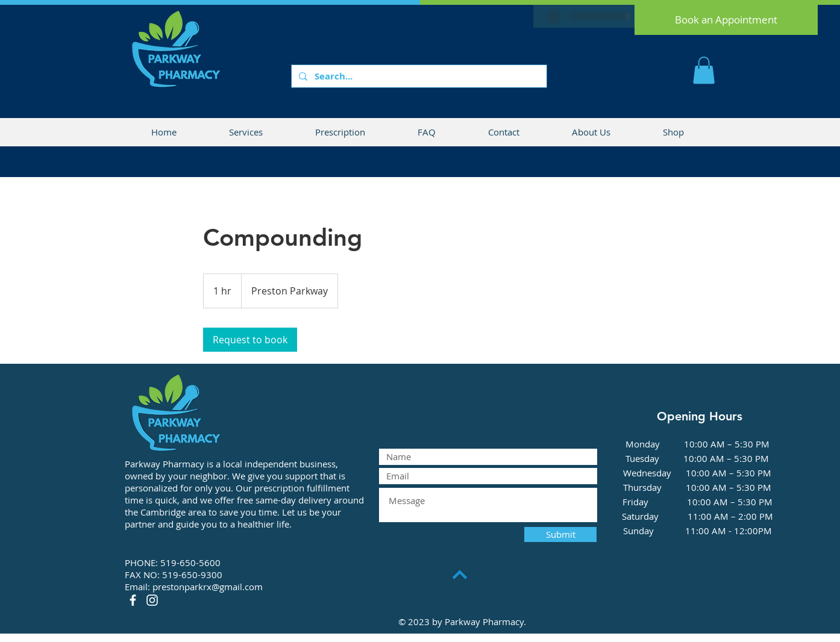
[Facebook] (133, 600)
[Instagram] (152, 600)
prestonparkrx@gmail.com (208, 587)
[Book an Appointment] (726, 20)
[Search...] (418, 76)
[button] (704, 70)
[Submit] (560, 534)
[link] (250, 340)
